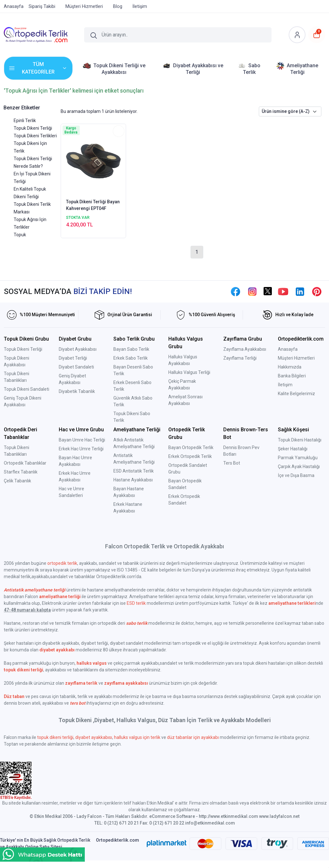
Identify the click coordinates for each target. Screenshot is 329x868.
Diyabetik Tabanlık (77, 391)
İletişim (285, 385)
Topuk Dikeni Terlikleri (35, 136)
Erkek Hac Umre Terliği (81, 449)
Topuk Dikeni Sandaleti (27, 389)
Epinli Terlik (25, 121)
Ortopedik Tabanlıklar (25, 463)
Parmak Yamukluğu (298, 458)
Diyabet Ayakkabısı (78, 349)
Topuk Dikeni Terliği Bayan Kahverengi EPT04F (93, 205)
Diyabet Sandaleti (76, 367)
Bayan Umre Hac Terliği (82, 440)
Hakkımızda (290, 367)
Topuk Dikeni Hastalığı (300, 440)
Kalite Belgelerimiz (296, 394)
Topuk (20, 235)
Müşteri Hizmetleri (296, 358)
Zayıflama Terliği (240, 358)
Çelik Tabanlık (17, 481)
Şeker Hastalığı (293, 449)
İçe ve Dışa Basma (296, 475)
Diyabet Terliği (73, 358)
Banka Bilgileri (292, 376)
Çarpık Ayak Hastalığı (299, 467)
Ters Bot (232, 463)
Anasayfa (288, 349)
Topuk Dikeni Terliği (33, 128)
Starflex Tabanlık (21, 472)
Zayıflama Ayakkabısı (245, 349)
